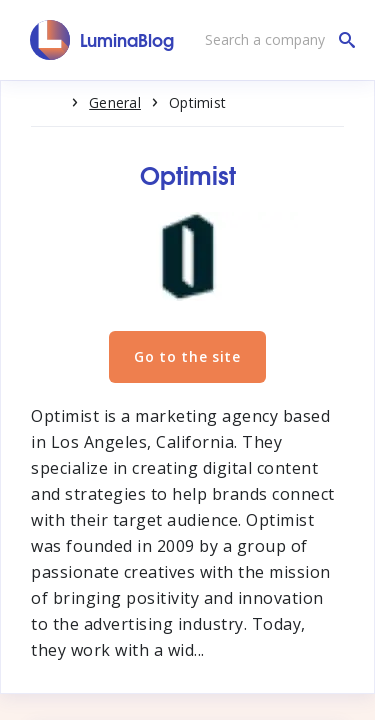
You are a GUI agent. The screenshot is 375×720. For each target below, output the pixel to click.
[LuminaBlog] (102, 40)
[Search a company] (275, 40)
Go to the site (187, 356)
